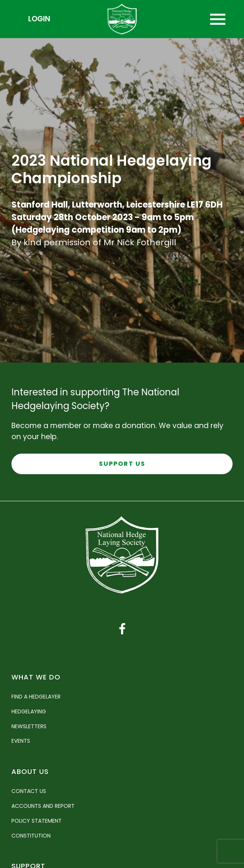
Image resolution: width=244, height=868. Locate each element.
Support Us (122, 464)
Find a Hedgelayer (36, 697)
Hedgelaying (29, 711)
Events (21, 741)
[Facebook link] (122, 629)
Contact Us (29, 791)
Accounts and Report (43, 806)
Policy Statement (37, 821)
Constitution (31, 836)
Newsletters (29, 726)
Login (39, 19)
